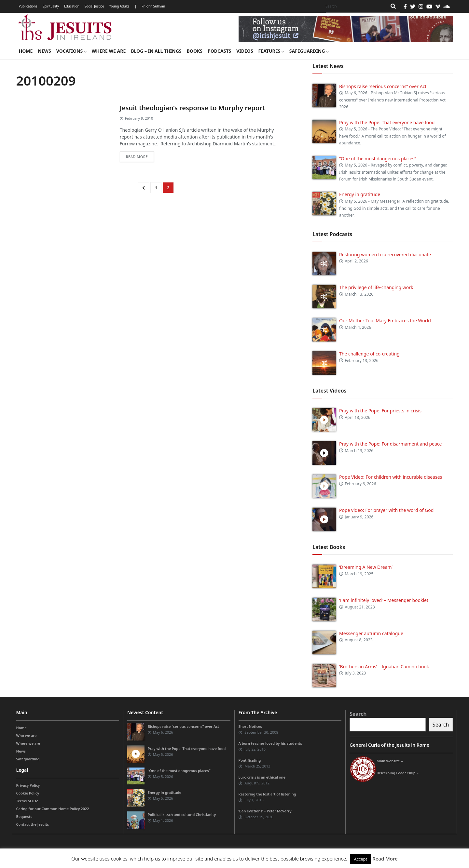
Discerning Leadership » (398, 773)
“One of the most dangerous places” (378, 159)
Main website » (390, 761)
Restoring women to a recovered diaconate (385, 254)
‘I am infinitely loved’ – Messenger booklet (384, 600)
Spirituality (51, 6)
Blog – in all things (156, 51)
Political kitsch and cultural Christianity (182, 815)
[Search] (355, 6)
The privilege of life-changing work (376, 287)
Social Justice (94, 6)
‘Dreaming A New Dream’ (366, 567)
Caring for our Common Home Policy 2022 (53, 809)
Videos (245, 51)
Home (26, 51)
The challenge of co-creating (369, 354)
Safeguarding (309, 51)
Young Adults (119, 6)
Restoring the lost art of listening (267, 794)
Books (195, 51)
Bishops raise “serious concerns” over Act (383, 86)
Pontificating (250, 760)
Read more (137, 157)
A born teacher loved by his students (270, 743)
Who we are (27, 735)
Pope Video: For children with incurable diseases (391, 477)
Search (358, 714)
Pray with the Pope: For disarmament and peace (390, 444)
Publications (28, 6)
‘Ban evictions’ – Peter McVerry (265, 811)
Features (271, 51)
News (44, 51)
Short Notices (250, 726)
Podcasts (219, 51)
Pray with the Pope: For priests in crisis (380, 411)
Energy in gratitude (360, 194)
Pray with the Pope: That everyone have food (387, 122)
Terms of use (27, 801)
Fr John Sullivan (153, 6)
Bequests (24, 816)
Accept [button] (361, 859)
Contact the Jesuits (33, 824)
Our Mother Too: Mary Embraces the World (385, 320)
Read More (385, 859)
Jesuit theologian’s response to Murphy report (192, 108)
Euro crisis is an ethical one (262, 777)
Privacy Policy (28, 785)
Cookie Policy (28, 793)
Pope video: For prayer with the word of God (386, 510)
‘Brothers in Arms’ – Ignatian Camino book (384, 667)
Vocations (71, 51)
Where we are (109, 51)
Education (72, 6)
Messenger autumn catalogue (371, 633)
